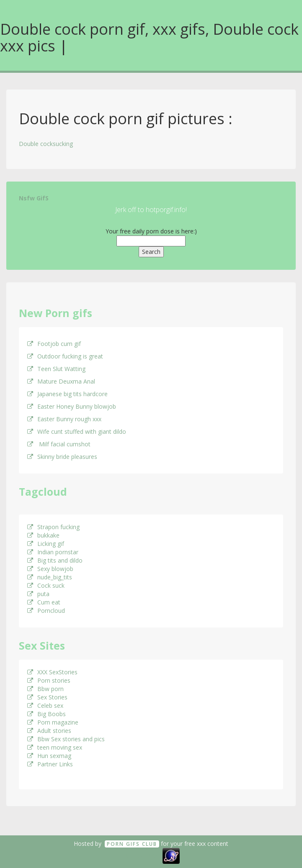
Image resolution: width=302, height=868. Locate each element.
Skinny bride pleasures (62, 457)
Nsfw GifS (34, 198)
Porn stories (49, 680)
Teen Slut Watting (56, 369)
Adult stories (49, 731)
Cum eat (44, 602)
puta (38, 594)
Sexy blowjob (50, 569)
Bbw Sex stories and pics (66, 739)
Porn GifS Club (132, 844)
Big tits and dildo (55, 560)
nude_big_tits (50, 577)
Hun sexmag (49, 756)
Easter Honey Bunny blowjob (72, 406)
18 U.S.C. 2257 (142, 855)
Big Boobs (46, 714)
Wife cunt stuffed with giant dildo (77, 431)
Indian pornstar (53, 552)
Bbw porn (45, 689)
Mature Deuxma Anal (61, 381)
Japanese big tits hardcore (67, 394)
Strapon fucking (53, 527)
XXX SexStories (52, 672)
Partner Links (50, 764)
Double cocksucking (46, 144)
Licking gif (46, 544)
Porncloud (46, 611)
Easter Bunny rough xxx (64, 419)
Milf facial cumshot (59, 444)
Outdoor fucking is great (65, 356)
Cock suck (46, 585)
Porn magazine (53, 722)
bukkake (43, 535)
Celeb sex (45, 705)
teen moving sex (55, 747)
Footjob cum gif (54, 344)
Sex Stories (47, 697)
